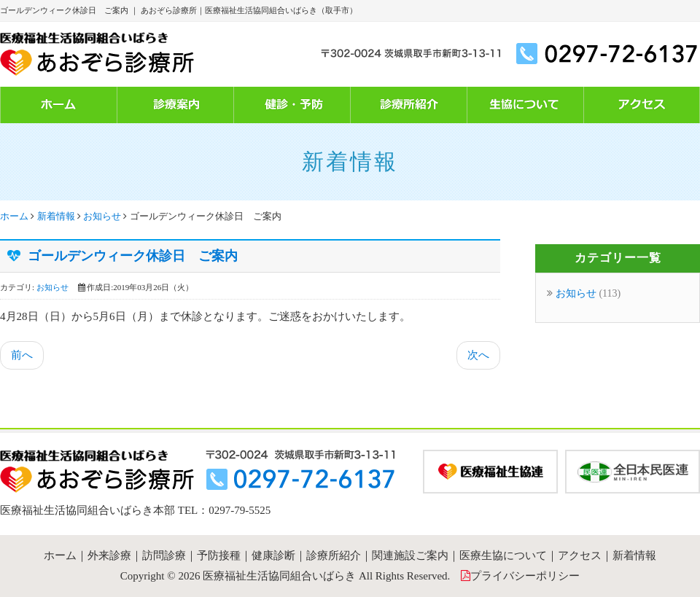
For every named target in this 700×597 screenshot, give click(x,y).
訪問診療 (164, 555)
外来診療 (109, 555)
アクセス (580, 555)
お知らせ (102, 216)
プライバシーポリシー (525, 576)
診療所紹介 (334, 555)
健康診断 (273, 555)
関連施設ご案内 (410, 555)
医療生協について (503, 555)
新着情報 (56, 216)
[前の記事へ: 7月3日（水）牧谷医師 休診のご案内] (22, 355)
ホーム (14, 216)
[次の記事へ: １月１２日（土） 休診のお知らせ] (478, 355)
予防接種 (219, 555)
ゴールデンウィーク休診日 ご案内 (133, 256)
